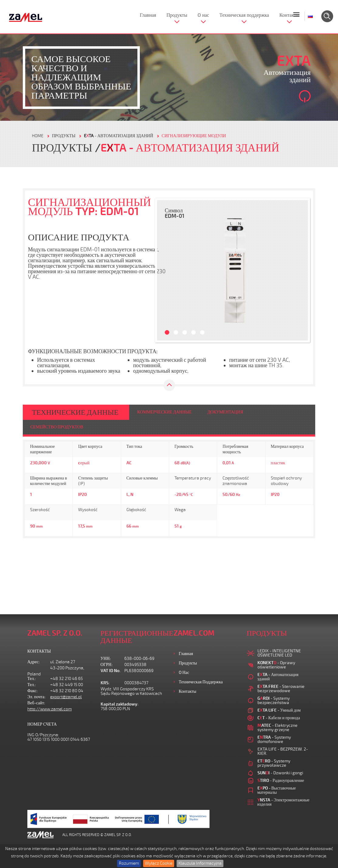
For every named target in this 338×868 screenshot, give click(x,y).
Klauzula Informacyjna (200, 863)
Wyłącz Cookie (159, 863)
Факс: (33, 691)
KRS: (105, 683)
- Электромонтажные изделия (284, 802)
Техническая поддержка (244, 15)
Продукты (177, 15)
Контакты (289, 15)
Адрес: (34, 662)
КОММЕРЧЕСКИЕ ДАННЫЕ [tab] (165, 412)
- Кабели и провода (279, 718)
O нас (203, 15)
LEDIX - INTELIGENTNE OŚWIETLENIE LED (279, 653)
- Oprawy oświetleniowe (276, 665)
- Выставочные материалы (277, 790)
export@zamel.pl (66, 697)
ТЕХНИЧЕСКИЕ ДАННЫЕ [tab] (75, 412)
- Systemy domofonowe (274, 739)
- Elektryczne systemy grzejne (278, 728)
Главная (148, 15)
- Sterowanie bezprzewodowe (281, 689)
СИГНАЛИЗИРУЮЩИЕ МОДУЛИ (194, 136)
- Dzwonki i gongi (280, 773)
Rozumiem (129, 863)
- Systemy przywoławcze (274, 763)
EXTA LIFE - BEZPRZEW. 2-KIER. (283, 751)
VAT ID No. (110, 671)
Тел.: (32, 679)
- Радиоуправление (281, 781)
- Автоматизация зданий (119, 136)
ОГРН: (107, 665)
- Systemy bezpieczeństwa (274, 701)
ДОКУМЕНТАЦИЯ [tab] (225, 412)
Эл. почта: (36, 697)
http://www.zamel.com (50, 709)
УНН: (106, 659)
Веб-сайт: (36, 703)
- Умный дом (279, 710)
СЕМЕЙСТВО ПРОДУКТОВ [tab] (57, 427)
